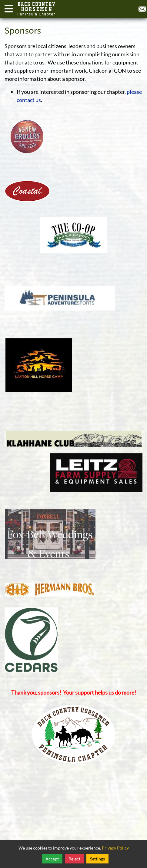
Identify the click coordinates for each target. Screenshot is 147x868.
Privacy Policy (115, 848)
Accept (52, 859)
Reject (74, 859)
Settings (97, 859)
